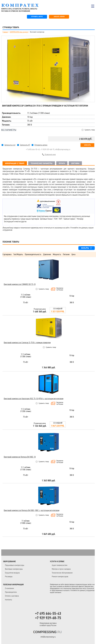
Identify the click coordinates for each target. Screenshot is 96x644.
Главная (5, 32)
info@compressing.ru (63, 149)
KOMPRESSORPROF (48, 632)
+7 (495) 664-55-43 (33, 149)
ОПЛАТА (62, 163)
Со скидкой (58, 310)
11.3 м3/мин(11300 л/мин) (26, 296)
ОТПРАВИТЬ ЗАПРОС (37, 17)
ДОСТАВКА (75, 163)
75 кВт (26, 303)
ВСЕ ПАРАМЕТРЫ (9, 130)
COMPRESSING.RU (22, 5)
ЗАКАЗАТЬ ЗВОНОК (59, 17)
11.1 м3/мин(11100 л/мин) (26, 469)
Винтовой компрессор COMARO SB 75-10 (20, 284)
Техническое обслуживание (62, 573)
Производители (11, 592)
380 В (72, 303)
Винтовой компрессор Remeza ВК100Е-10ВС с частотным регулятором (32, 510)
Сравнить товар (90, 130)
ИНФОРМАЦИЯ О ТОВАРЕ (15, 163)
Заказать (87, 145)
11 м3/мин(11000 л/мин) (26, 522)
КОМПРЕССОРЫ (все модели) (19, 32)
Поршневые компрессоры (15, 565)
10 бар (72, 296)
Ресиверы (9, 576)
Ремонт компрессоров (60, 576)
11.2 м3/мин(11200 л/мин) (26, 410)
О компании (9, 588)
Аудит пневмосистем (60, 565)
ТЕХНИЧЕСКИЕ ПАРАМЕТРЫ (42, 163)
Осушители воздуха (12, 573)
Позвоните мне (50, 154)
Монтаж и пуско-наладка (61, 569)
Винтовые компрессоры (14, 569)
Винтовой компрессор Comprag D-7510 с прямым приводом (27, 343)
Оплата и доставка (12, 596)
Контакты (8, 600)
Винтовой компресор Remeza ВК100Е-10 (20, 457)
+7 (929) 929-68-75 (47, 149)
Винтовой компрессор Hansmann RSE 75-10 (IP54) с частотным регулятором (34, 399)
